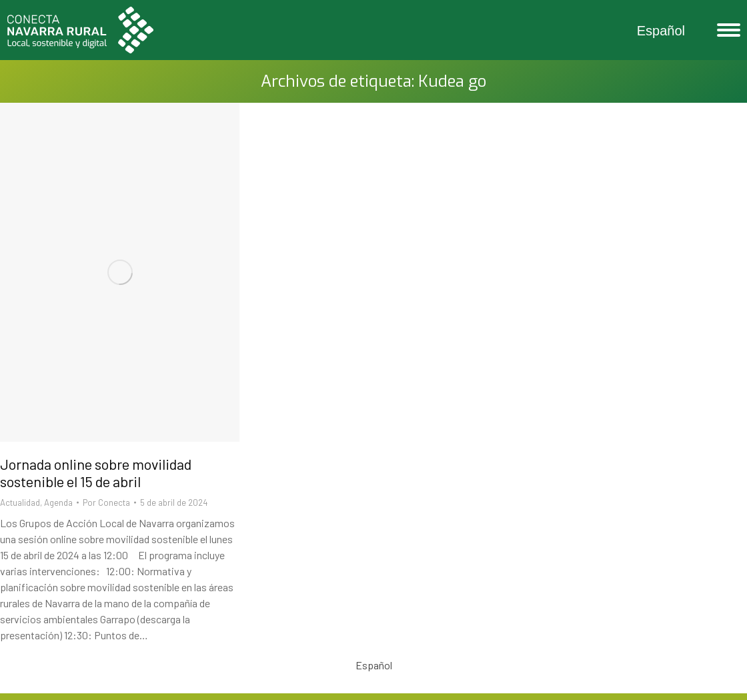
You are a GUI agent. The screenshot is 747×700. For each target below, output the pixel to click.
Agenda (58, 502)
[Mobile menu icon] (725, 30)
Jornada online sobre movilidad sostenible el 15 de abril (96, 472)
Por (106, 502)
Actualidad (20, 502)
